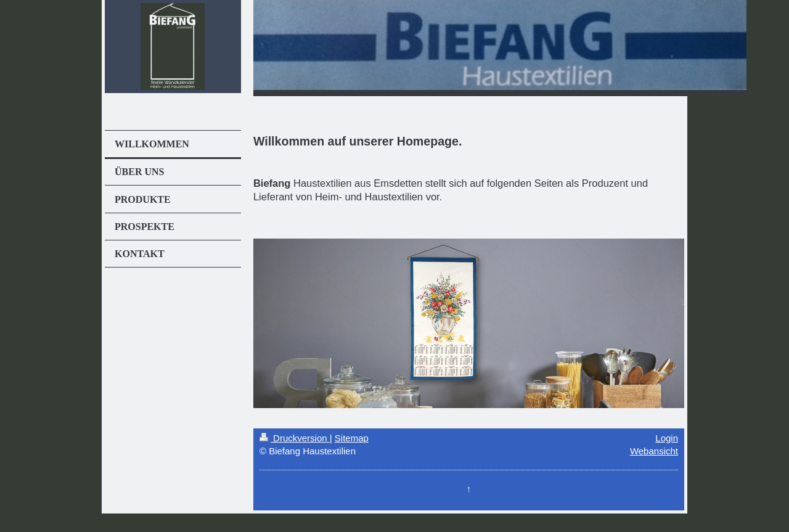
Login (667, 438)
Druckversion (295, 438)
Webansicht (654, 451)
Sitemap (352, 438)
